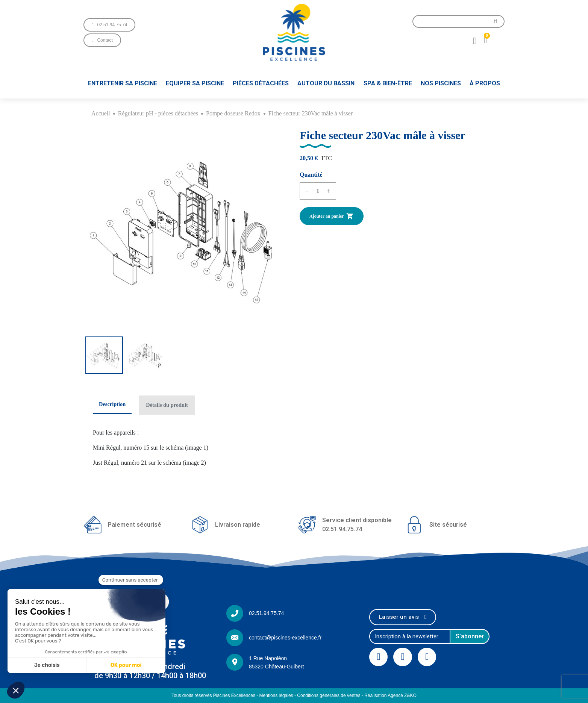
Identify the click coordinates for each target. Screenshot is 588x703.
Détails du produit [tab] (167, 405)
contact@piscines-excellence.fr (285, 638)
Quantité (311, 175)
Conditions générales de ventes (329, 695)
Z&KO (410, 695)
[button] (109, 25)
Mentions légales (276, 695)
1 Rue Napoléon (268, 658)
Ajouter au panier (332, 216)
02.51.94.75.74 (266, 613)
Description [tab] (112, 404)
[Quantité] (318, 191)
